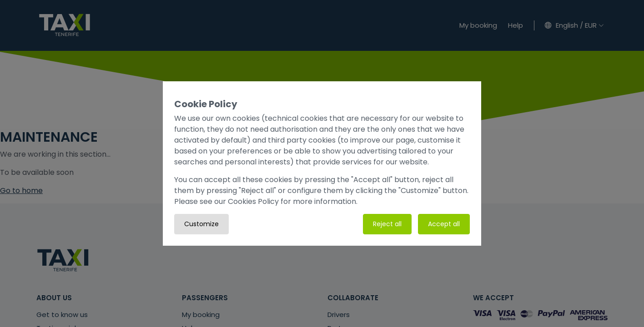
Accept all (444, 224)
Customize (201, 224)
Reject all (387, 224)
